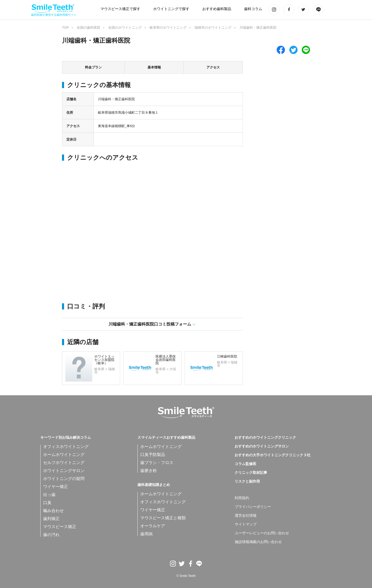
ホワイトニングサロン (64, 471)
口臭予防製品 (153, 455)
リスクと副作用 (247, 482)
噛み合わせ (53, 511)
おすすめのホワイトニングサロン (262, 446)
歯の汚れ (51, 535)
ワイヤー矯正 (56, 487)
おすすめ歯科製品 (217, 9)
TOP (65, 28)
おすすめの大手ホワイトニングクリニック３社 (273, 455)
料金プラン (93, 67)
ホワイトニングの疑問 (64, 479)
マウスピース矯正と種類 (163, 518)
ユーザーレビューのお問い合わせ (262, 533)
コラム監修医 (245, 464)
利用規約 (242, 498)
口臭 (47, 503)
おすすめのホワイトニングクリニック (265, 438)
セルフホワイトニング (64, 463)
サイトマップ (246, 524)
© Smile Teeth (186, 576)
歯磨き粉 (149, 471)
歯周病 (146, 534)
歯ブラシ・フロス (157, 463)
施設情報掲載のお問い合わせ (258, 542)
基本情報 (154, 67)
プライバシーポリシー (253, 507)
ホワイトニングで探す (171, 9)
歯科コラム (253, 9)
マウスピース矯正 (60, 527)
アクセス (213, 67)
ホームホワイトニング (64, 455)
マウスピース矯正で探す (120, 9)
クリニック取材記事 (251, 473)
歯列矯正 (51, 519)
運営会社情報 (246, 516)
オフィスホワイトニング (66, 447)
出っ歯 (49, 495)
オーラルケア (153, 526)
